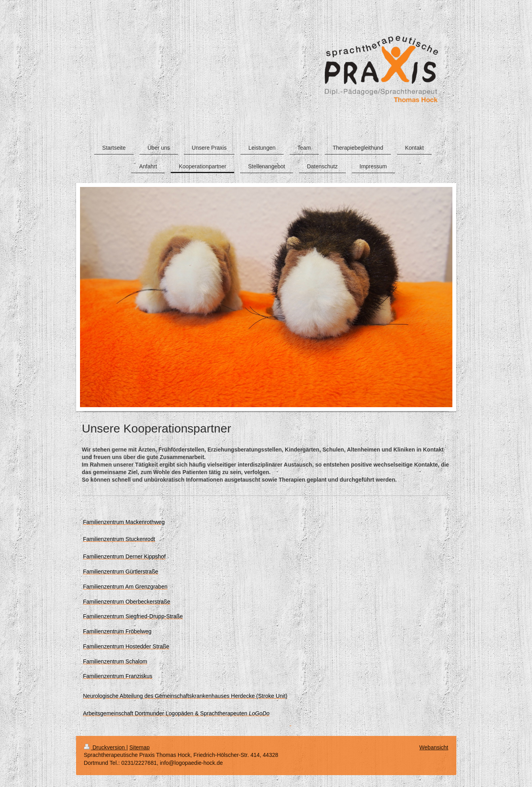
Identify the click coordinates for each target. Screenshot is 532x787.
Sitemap (140, 747)
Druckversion (105, 747)
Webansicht (434, 747)
